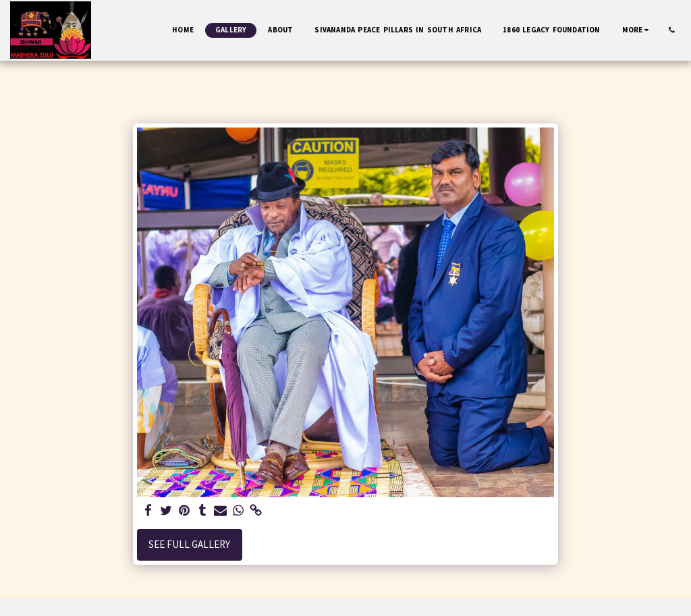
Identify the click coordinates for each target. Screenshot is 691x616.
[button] (672, 30)
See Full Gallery (189, 544)
